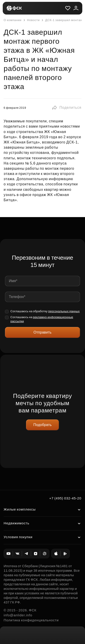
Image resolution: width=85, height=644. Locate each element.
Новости (31, 20)
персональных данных (64, 311)
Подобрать (42, 425)
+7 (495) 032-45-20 (65, 498)
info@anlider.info (18, 615)
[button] (67, 108)
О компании (13, 20)
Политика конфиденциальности (31, 620)
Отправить (42, 332)
